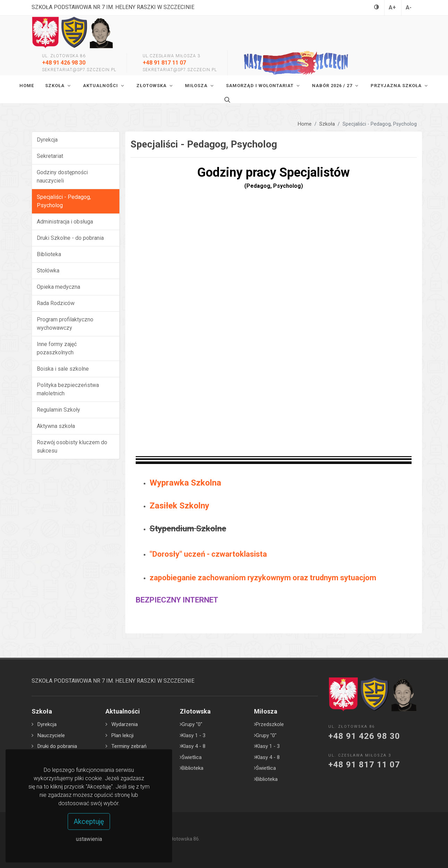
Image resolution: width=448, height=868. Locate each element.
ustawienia (89, 839)
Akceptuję (89, 821)
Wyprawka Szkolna (185, 483)
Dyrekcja (47, 724)
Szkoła (327, 124)
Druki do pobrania (57, 746)
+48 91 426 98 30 (64, 63)
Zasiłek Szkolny (179, 506)
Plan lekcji (122, 735)
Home (305, 124)
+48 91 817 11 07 (164, 63)
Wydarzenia (125, 724)
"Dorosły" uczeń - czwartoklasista (208, 554)
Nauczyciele (51, 735)
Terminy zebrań (129, 746)
